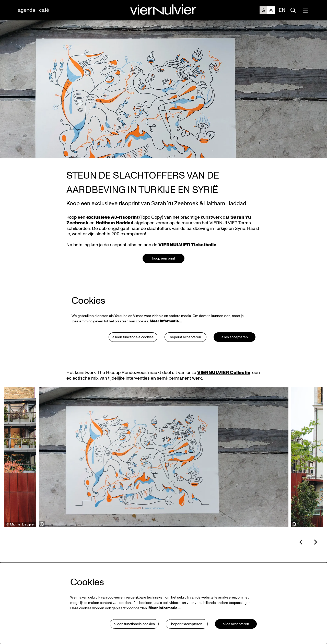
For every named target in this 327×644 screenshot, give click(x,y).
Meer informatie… (166, 321)
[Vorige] (301, 542)
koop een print (164, 258)
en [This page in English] (282, 10)
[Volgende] (316, 542)
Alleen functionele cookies (133, 337)
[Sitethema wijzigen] (267, 10)
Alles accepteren (235, 337)
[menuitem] (27, 10)
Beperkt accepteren (185, 337)
